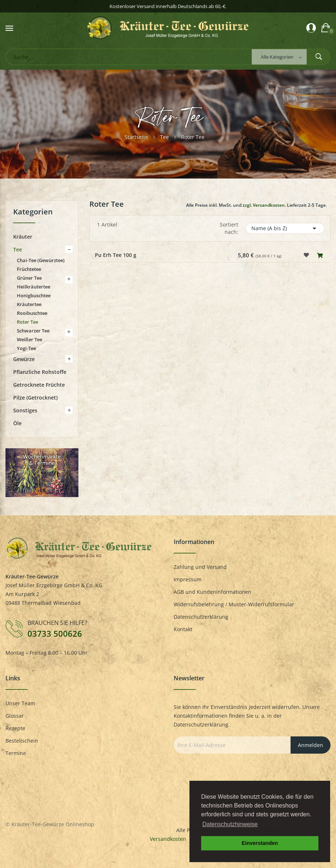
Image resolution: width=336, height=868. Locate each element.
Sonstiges (25, 410)
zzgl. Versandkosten (264, 205)
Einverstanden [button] (260, 843)
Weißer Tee (29, 339)
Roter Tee (27, 322)
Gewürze (24, 359)
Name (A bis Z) (285, 228)
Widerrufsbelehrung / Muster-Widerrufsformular (234, 604)
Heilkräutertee (34, 287)
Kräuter (23, 237)
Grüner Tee (29, 278)
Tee (18, 249)
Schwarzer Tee (33, 331)
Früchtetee (29, 269)
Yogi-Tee (26, 348)
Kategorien (33, 212)
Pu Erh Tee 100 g (116, 255)
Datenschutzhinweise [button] (230, 824)
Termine (16, 753)
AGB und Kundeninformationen (213, 592)
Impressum (188, 579)
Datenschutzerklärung (201, 617)
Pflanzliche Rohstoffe (40, 372)
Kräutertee (29, 304)
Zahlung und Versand (200, 567)
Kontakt (183, 629)
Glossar (15, 716)
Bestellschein (22, 741)
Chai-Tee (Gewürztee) (41, 260)
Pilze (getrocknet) (35, 398)
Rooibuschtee (32, 313)
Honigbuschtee (34, 295)
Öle (17, 423)
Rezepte (15, 728)
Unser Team (20, 703)
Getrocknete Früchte (39, 385)
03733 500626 (55, 633)
